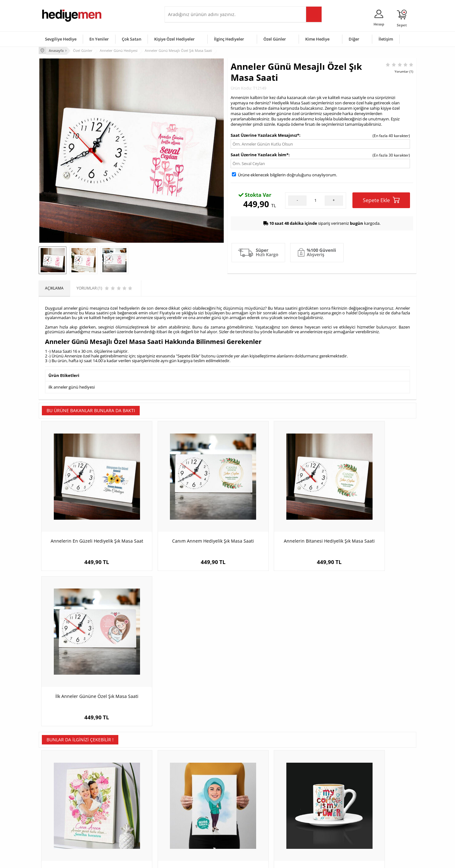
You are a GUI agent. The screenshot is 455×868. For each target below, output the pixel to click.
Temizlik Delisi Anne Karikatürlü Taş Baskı (369, 673)
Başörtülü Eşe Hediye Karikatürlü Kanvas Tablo (180, 673)
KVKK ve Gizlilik (55, 824)
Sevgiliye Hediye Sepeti (188, 796)
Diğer (354, 39)
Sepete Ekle (381, 199)
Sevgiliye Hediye (61, 39)
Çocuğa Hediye (307, 805)
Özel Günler (275, 39)
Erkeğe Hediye (306, 786)
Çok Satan (132, 39)
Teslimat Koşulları (57, 786)
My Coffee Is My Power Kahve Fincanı (275, 670)
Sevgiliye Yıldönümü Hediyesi (193, 833)
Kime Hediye (317, 39)
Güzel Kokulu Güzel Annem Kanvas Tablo (86, 673)
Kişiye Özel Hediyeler (174, 39)
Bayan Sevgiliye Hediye (188, 824)
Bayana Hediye (307, 796)
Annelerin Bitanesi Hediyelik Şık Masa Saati (275, 521)
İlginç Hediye (305, 833)
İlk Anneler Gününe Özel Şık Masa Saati (369, 521)
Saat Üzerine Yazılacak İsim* (260, 154)
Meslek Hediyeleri (121, 833)
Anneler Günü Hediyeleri (252, 814)
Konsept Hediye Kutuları (189, 786)
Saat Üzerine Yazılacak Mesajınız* (265, 135)
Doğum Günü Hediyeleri (252, 796)
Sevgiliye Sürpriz (119, 824)
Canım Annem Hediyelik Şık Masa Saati (180, 521)
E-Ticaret (208, 860)
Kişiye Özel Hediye (121, 786)
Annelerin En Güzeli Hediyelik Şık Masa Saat (86, 521)
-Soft (194, 860)
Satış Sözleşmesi (56, 805)
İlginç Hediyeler (229, 39)
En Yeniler (99, 39)
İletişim (386, 39)
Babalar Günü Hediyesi (251, 833)
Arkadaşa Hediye (309, 824)
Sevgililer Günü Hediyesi (252, 786)
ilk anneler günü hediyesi (72, 386)
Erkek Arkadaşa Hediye (125, 796)
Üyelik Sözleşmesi (58, 796)
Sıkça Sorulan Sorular (61, 833)
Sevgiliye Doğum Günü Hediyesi (196, 805)
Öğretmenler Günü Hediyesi (255, 824)
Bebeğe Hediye (307, 814)
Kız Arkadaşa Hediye (123, 805)
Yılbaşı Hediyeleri (246, 805)
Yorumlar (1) (404, 71)
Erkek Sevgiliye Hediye (187, 814)
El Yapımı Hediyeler (122, 814)
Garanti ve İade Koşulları (63, 814)
